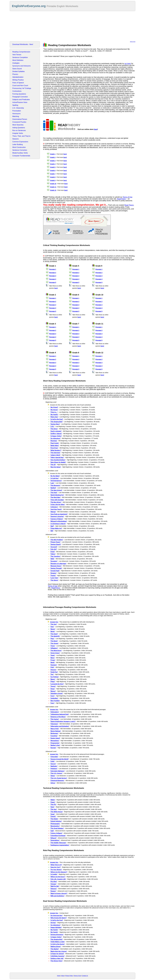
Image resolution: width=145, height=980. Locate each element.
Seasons (16, 139)
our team (128, 64)
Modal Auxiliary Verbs (20, 153)
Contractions (17, 91)
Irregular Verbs (18, 133)
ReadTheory (121, 199)
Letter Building (18, 144)
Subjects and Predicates (21, 100)
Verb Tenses (17, 55)
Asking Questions (19, 128)
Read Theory (129, 205)
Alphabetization (18, 77)
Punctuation (17, 111)
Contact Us (85, 976)
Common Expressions (20, 142)
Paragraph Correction (20, 97)
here (96, 129)
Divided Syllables (19, 71)
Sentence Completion (20, 57)
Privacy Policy (69, 976)
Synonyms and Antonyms (21, 66)
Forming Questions (19, 94)
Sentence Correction (20, 150)
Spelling (15, 105)
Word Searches (18, 125)
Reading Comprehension (21, 52)
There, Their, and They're (21, 136)
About (63, 976)
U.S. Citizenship (18, 108)
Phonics (15, 74)
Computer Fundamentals (21, 156)
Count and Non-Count (20, 86)
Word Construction (19, 147)
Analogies (16, 63)
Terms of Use (133, 42)
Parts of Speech (18, 83)
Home (59, 976)
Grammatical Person (20, 119)
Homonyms (16, 114)
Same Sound (17, 69)
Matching (16, 116)
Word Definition (18, 60)
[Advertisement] (72, 26)
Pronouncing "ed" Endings (22, 88)
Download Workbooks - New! (23, 44)
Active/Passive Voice (20, 102)
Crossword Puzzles (19, 122)
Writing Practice (18, 80)
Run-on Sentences (19, 130)
